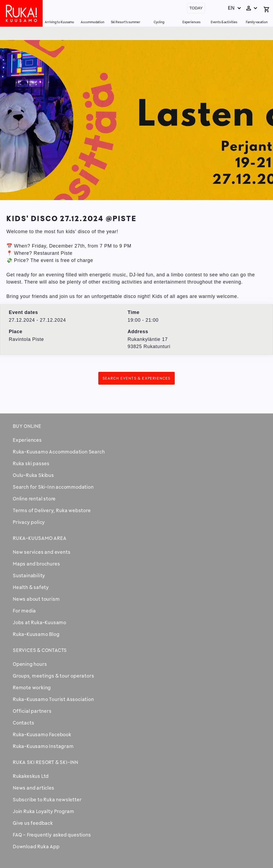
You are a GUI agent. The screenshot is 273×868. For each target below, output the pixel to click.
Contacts (23, 723)
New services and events (42, 552)
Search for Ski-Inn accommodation (53, 487)
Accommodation (93, 22)
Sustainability (29, 575)
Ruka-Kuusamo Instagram (43, 746)
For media (24, 611)
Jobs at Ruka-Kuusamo (40, 622)
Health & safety (31, 587)
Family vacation (257, 22)
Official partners (32, 711)
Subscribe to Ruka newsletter (47, 799)
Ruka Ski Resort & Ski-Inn (46, 762)
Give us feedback (33, 823)
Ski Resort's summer (126, 22)
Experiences (191, 22)
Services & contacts (40, 650)
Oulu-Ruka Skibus (33, 475)
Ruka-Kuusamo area (40, 538)
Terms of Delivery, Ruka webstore (52, 510)
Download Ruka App (36, 846)
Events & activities (224, 22)
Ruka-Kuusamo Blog (36, 634)
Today (196, 8)
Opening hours (30, 664)
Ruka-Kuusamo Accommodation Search (59, 452)
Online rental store (34, 499)
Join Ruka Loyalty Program (44, 811)
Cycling (159, 22)
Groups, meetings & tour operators (53, 676)
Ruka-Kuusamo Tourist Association (53, 699)
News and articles (34, 788)
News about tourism (36, 599)
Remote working (32, 687)
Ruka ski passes (31, 463)
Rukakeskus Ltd (31, 776)
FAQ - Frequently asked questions (52, 835)
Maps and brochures (36, 564)
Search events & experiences (136, 378)
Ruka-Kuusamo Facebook (42, 734)
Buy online (27, 426)
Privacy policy (29, 522)
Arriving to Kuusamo (59, 22)
